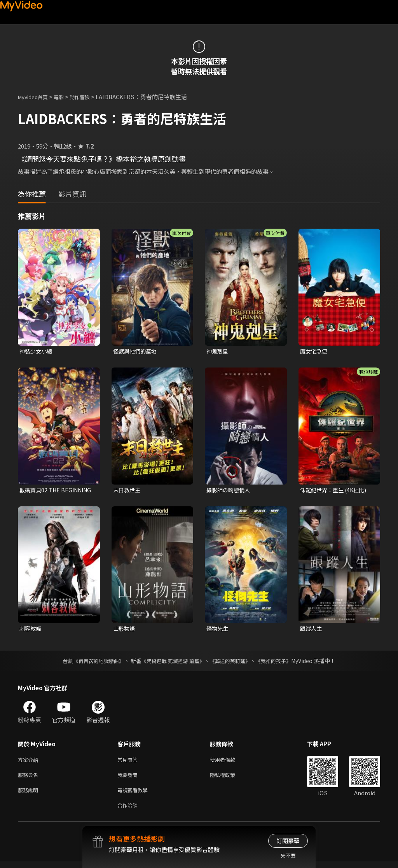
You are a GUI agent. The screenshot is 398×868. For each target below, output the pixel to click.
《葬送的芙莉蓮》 (233, 663)
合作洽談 (129, 811)
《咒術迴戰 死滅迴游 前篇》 (172, 663)
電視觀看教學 (135, 795)
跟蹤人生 (312, 630)
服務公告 (30, 778)
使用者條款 (229, 762)
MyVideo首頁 (36, 97)
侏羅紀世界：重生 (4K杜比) (335, 491)
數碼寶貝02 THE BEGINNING (41, 491)
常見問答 (129, 762)
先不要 (288, 855)
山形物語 (125, 630)
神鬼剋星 (218, 351)
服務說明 (30, 795)
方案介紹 (30, 762)
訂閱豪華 (288, 841)
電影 (65, 97)
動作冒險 (88, 97)
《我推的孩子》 (279, 663)
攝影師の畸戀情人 (230, 491)
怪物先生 (218, 630)
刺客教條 (31, 630)
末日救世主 (128, 491)
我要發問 (129, 778)
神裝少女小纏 (37, 351)
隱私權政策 (229, 778)
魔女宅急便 (315, 351)
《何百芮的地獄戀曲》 (94, 663)
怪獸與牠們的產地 (136, 351)
